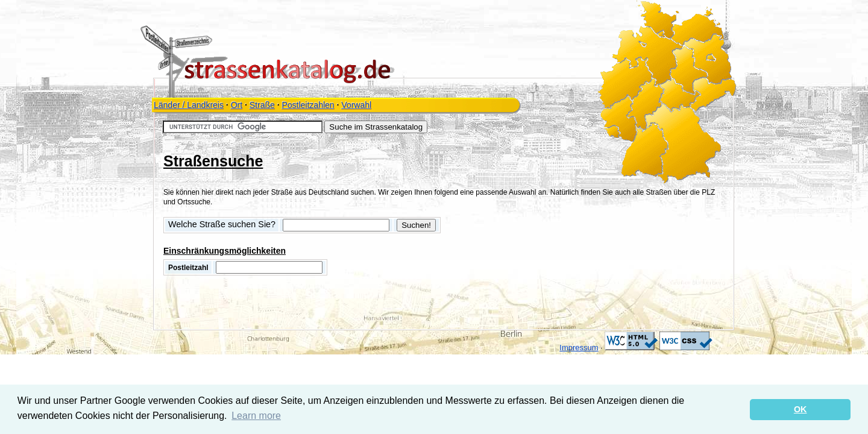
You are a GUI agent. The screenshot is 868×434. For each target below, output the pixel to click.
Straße (262, 105)
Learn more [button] (256, 416)
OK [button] (800, 409)
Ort (237, 105)
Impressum (579, 348)
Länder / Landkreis (189, 105)
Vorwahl (356, 105)
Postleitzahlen (308, 105)
